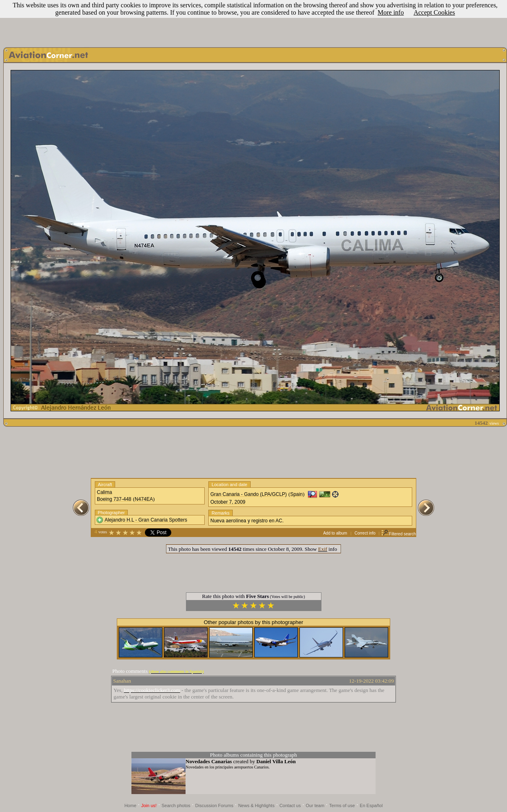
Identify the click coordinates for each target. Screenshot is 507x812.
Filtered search (399, 534)
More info (391, 12)
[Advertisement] (254, 22)
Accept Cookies (434, 12)
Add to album (335, 533)
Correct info (365, 533)
